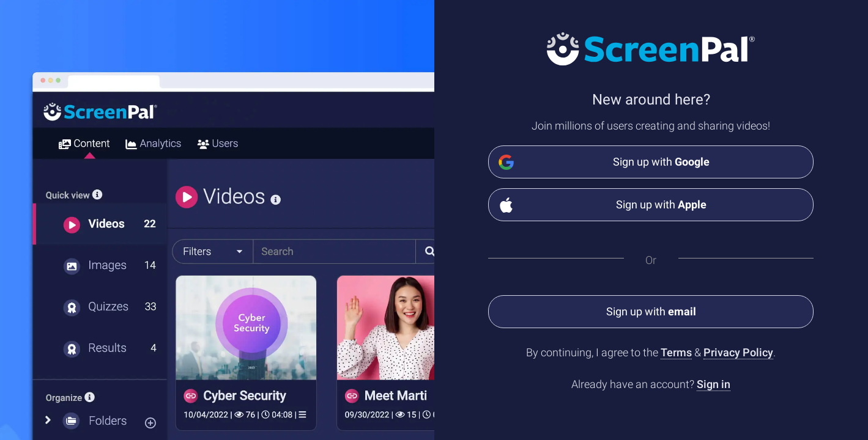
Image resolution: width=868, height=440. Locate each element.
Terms (676, 352)
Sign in (714, 384)
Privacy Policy (738, 352)
